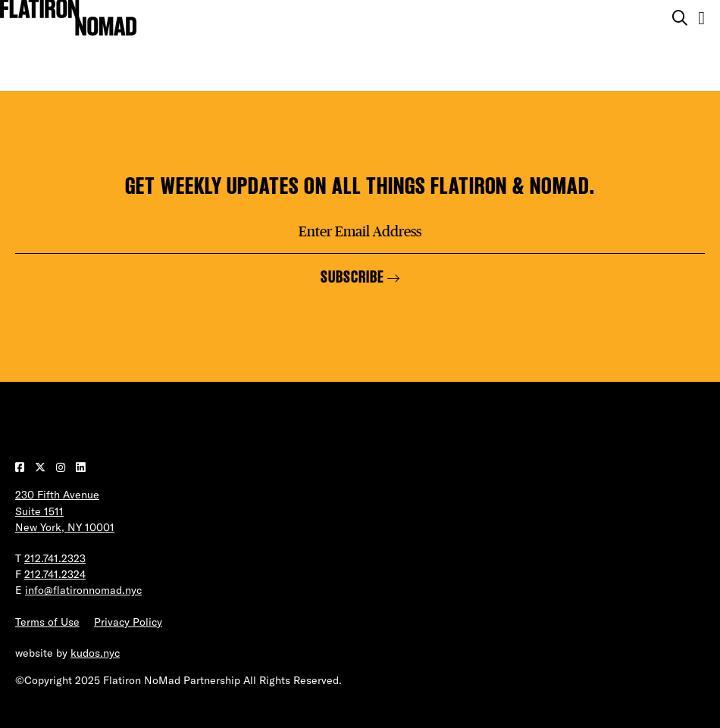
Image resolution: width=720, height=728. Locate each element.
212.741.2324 (55, 574)
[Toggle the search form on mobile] (680, 18)
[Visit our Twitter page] (42, 467)
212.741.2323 (55, 558)
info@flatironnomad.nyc (83, 590)
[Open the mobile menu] (701, 18)
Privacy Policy (128, 622)
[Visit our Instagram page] (62, 467)
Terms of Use (47, 622)
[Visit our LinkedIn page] (80, 467)
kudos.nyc (95, 653)
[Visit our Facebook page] (21, 467)
